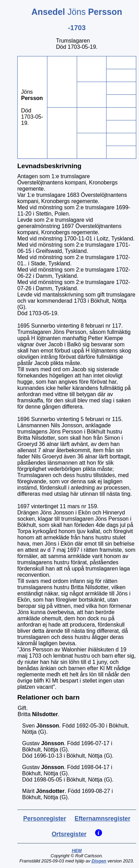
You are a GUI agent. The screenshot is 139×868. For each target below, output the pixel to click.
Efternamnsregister (103, 819)
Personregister (45, 819)
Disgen (99, 861)
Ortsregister (69, 834)
